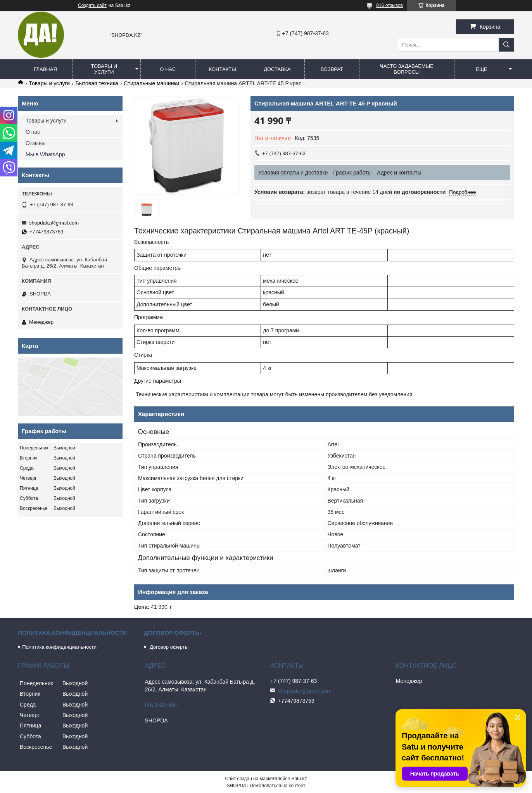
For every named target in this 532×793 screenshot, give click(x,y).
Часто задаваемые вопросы (407, 69)
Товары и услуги (104, 69)
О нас (168, 69)
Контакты (223, 69)
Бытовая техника (97, 83)
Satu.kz (299, 779)
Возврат (332, 69)
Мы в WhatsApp (45, 154)
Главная (45, 69)
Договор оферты (168, 647)
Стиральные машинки (151, 83)
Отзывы (35, 143)
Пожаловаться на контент (277, 786)
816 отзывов (389, 5)
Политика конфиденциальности (59, 647)
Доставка (277, 69)
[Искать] (506, 45)
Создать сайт (92, 5)
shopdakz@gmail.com (54, 223)
